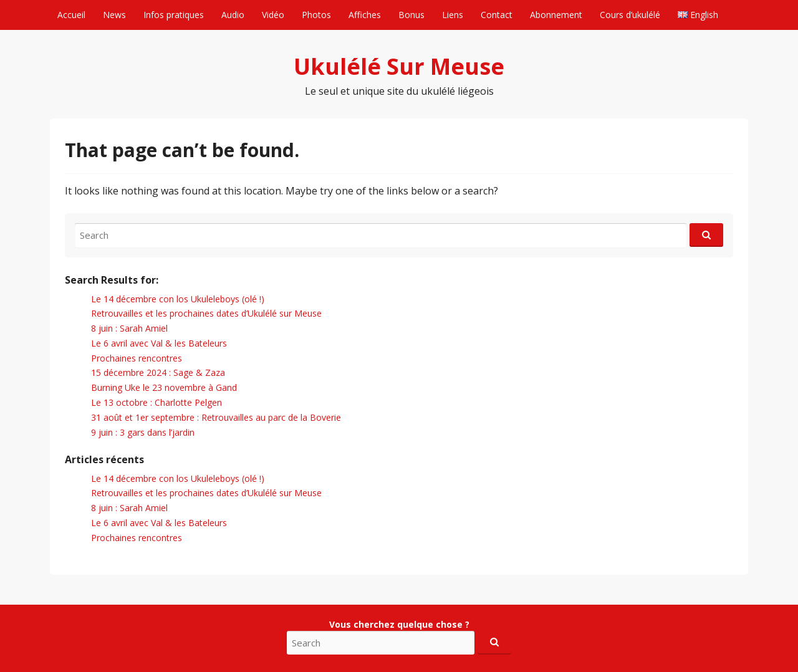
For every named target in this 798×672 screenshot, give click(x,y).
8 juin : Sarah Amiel (129, 328)
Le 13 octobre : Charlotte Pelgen (156, 402)
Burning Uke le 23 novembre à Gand (164, 387)
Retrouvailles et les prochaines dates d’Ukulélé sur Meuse (206, 313)
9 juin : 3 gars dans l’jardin (143, 432)
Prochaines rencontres (137, 358)
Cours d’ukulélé (630, 15)
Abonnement (556, 15)
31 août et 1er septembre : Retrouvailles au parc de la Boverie (216, 417)
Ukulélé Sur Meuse (399, 66)
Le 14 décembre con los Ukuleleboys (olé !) (178, 299)
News (114, 15)
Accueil (71, 15)
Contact (497, 15)
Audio (233, 15)
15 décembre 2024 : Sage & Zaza (158, 372)
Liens (453, 15)
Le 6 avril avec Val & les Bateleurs (159, 343)
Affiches (365, 15)
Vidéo (273, 15)
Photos (316, 15)
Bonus (411, 15)
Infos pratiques (174, 15)
